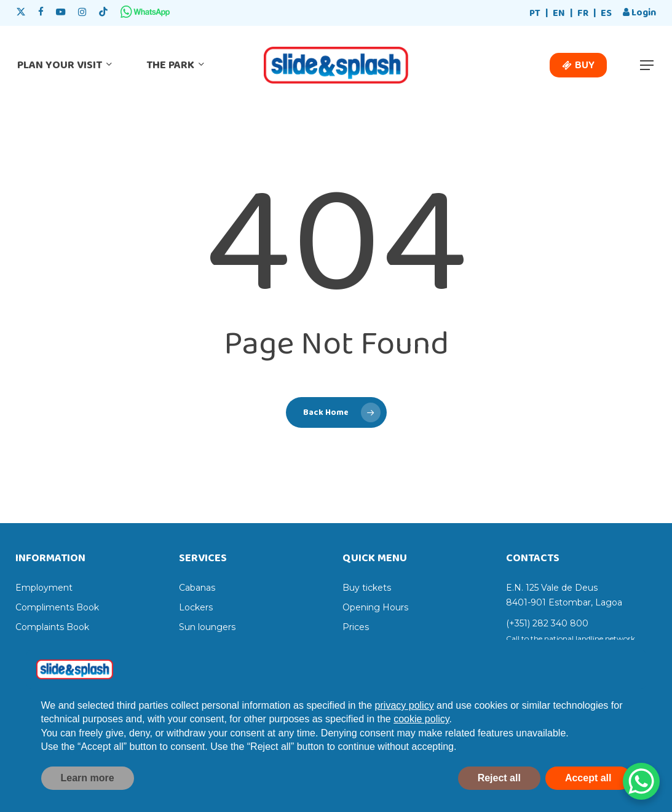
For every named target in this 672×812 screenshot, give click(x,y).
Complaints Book (52, 627)
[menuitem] (535, 14)
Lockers (196, 607)
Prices (356, 627)
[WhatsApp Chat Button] (641, 781)
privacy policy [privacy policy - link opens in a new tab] (405, 723)
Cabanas (197, 588)
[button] (647, 65)
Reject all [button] (499, 795)
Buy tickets (367, 588)
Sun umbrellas (209, 647)
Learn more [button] (88, 795)
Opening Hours (375, 607)
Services (360, 647)
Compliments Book (57, 607)
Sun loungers (207, 627)
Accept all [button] (588, 795)
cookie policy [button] (421, 737)
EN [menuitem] (559, 13)
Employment (44, 588)
